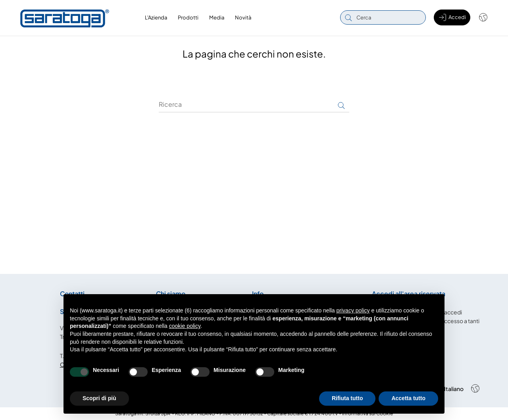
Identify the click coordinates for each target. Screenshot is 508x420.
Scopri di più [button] (99, 398)
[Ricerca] (254, 104)
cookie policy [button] (185, 326)
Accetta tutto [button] (408, 398)
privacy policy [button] (353, 310)
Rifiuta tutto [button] (347, 398)
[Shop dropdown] (479, 17)
